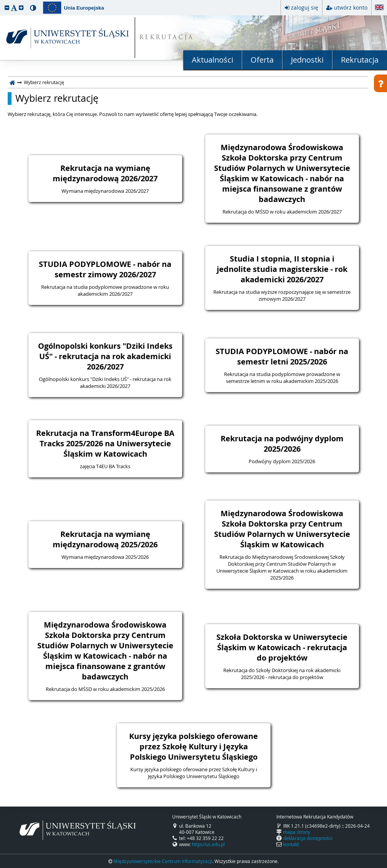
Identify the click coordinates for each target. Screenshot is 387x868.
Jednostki (307, 60)
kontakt (291, 844)
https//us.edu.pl (208, 844)
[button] (7, 7)
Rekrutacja (360, 60)
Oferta (262, 60)
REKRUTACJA (167, 38)
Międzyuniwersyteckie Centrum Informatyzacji (163, 861)
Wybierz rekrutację (57, 98)
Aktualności (213, 60)
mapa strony (297, 832)
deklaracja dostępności (308, 838)
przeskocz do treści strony (2, 2)
